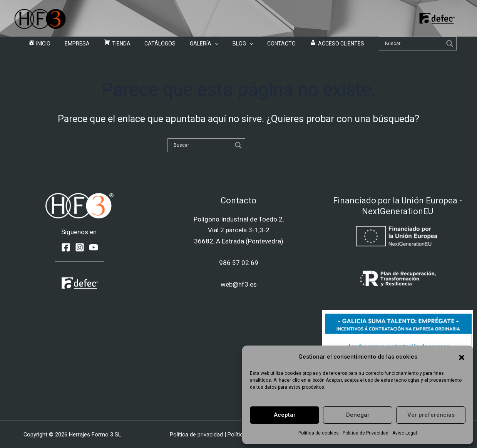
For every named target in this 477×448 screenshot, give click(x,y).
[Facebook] (66, 247)
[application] (212, 46)
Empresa (93, 46)
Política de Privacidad (366, 433)
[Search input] (388, 46)
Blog (233, 46)
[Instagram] (80, 247)
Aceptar (285, 415)
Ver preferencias (431, 415)
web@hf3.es (239, 284)
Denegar (358, 415)
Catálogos (163, 46)
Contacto (265, 46)
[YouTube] (94, 247)
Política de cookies (319, 433)
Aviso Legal (405, 433)
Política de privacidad (196, 435)
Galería (201, 46)
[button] (462, 357)
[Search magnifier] (424, 46)
